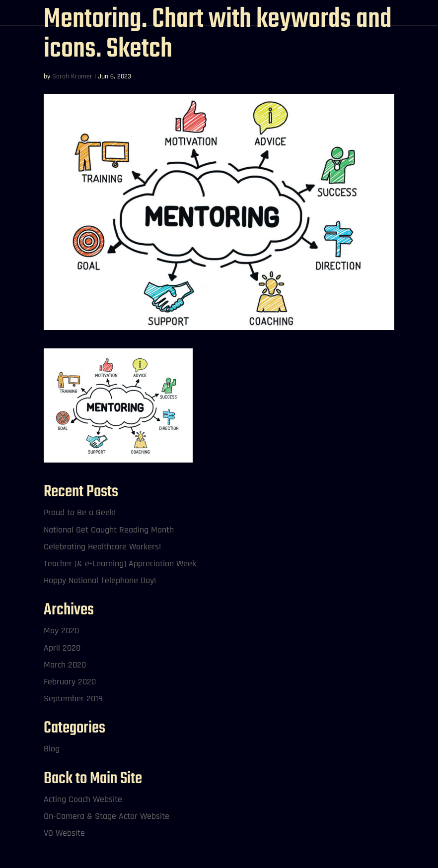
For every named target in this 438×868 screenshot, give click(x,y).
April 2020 (62, 648)
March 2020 (65, 665)
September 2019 (73, 699)
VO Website (64, 833)
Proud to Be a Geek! (80, 512)
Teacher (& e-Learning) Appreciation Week (120, 564)
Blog (52, 749)
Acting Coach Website (83, 799)
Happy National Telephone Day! (100, 580)
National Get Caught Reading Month (109, 530)
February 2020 (70, 682)
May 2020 (61, 631)
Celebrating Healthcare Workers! (102, 547)
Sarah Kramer (72, 76)
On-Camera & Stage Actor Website (107, 816)
